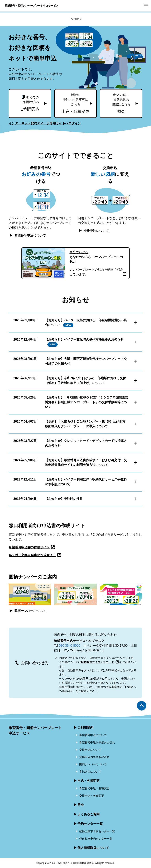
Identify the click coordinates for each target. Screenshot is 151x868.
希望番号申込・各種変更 (94, 788)
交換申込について (93, 231)
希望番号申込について (27, 235)
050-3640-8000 (70, 646)
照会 (81, 805)
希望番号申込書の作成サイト (32, 547)
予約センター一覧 (90, 824)
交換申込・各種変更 (92, 796)
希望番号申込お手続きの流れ (97, 742)
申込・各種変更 (88, 781)
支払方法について (90, 772)
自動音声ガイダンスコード (100, 662)
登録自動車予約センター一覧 (97, 831)
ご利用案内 (85, 728)
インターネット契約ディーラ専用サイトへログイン (45, 123)
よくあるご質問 (88, 814)
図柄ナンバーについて (27, 611)
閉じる (76, 19)
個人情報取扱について (93, 848)
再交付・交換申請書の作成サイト (35, 555)
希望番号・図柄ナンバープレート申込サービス (35, 731)
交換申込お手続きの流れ (94, 757)
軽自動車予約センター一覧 (96, 839)
